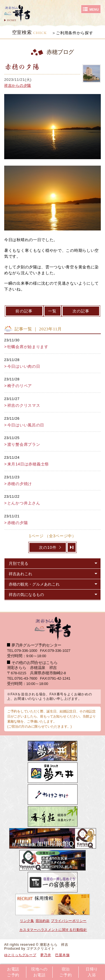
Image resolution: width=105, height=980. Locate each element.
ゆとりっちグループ (20, 955)
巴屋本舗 (62, 955)
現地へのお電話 (39, 972)
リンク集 (27, 921)
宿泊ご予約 (66, 972)
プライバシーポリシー (69, 921)
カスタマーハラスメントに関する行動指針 (53, 930)
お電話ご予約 (13, 972)
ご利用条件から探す (74, 33)
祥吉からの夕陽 (18, 85)
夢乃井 (46, 955)
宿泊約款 (43, 921)
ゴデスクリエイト (41, 949)
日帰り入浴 (92, 972)
